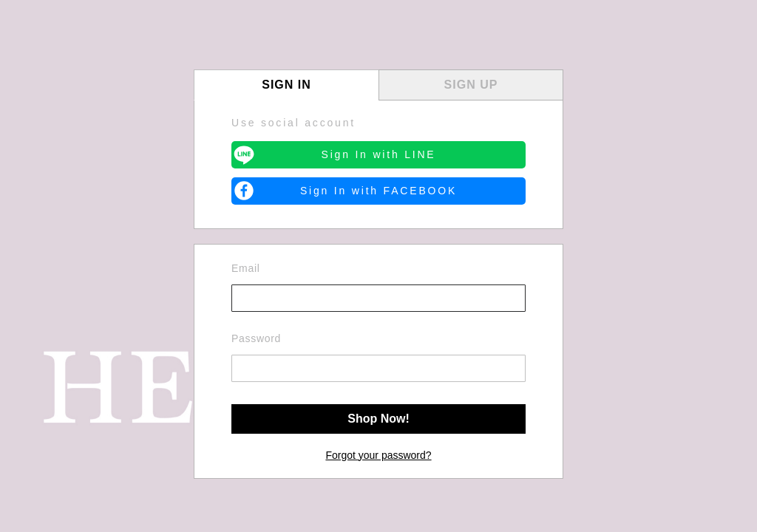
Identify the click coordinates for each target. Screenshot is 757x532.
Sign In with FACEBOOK (378, 191)
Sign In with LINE (379, 154)
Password (256, 338)
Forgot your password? (378, 455)
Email (246, 268)
